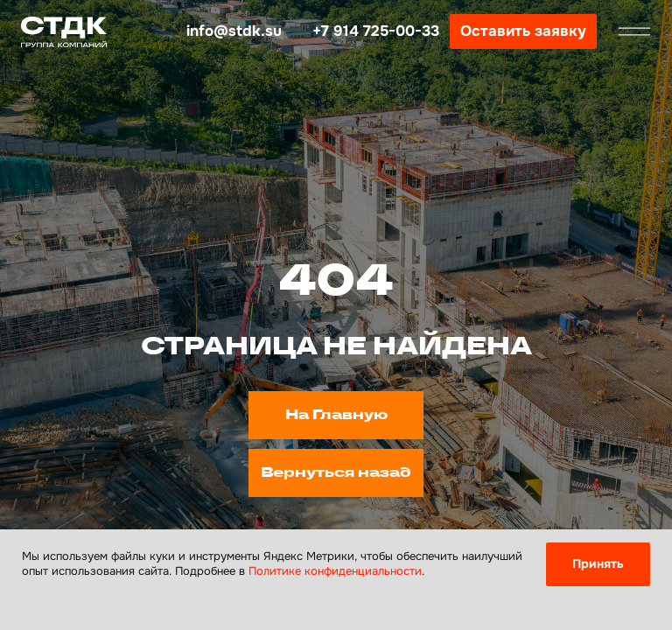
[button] (523, 32)
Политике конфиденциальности (335, 571)
